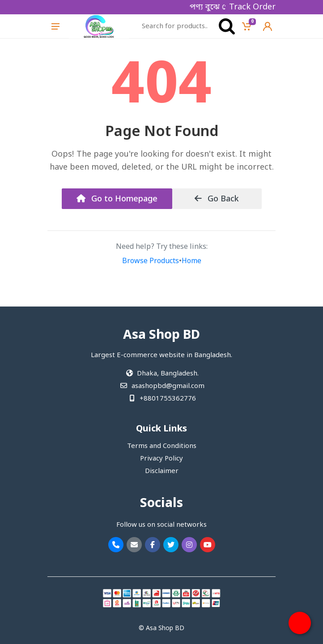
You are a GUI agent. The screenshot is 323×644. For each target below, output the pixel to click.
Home (191, 261)
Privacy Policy (161, 459)
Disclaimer (162, 471)
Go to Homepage (117, 199)
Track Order (252, 7)
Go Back (217, 199)
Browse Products (151, 261)
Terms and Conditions (162, 446)
